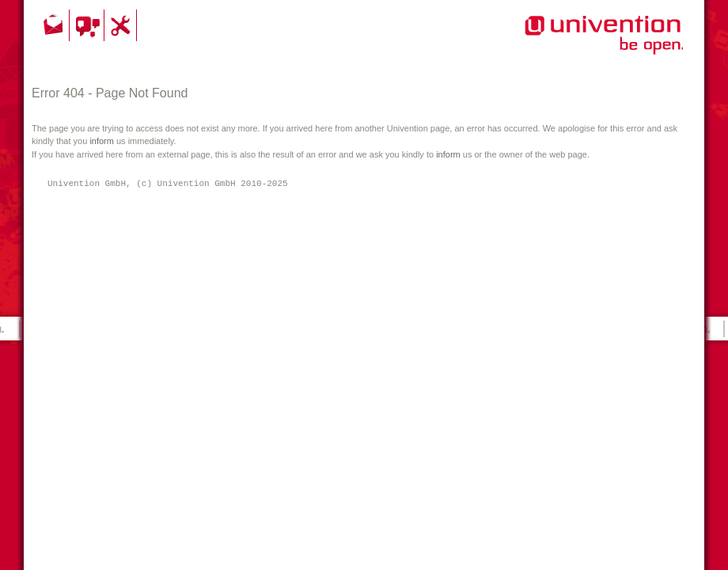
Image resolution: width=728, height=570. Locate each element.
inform (102, 141)
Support (123, 25)
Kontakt (55, 25)
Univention (572, 44)
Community (89, 25)
